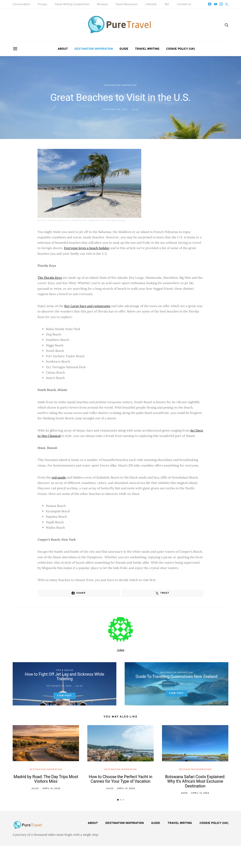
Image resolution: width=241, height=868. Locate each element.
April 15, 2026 (126, 789)
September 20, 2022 (115, 110)
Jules (135, 110)
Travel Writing (147, 49)
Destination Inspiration (94, 49)
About (63, 49)
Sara (184, 793)
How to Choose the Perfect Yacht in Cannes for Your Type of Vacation (120, 779)
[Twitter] (227, 4)
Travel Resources (127, 4)
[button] (118, 800)
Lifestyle (151, 4)
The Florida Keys (50, 278)
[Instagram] (221, 4)
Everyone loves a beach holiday (87, 248)
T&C (167, 4)
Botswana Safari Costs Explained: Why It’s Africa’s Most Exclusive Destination (195, 781)
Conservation (21, 4)
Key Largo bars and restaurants (87, 306)
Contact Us (184, 4)
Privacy (42, 4)
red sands (59, 477)
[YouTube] (215, 4)
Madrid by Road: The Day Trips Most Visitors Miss (46, 779)
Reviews (102, 4)
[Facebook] (210, 4)
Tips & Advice (65, 670)
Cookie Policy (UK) (181, 49)
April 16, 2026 (52, 789)
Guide (124, 49)
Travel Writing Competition (72, 4)
